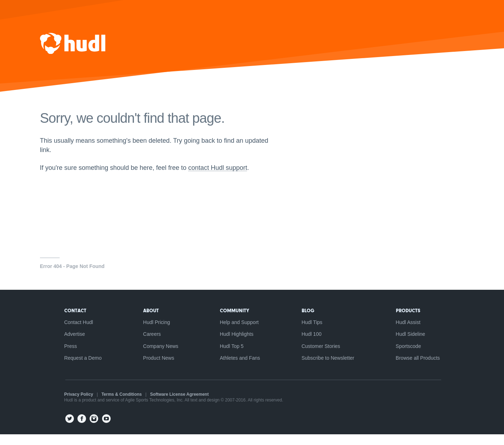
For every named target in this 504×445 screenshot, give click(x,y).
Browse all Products (421, 369)
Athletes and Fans (240, 369)
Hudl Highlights (237, 344)
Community (235, 320)
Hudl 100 (313, 344)
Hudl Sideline (414, 344)
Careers (150, 344)
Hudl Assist (411, 332)
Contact (72, 320)
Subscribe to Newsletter (330, 369)
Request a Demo (79, 369)
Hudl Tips (314, 332)
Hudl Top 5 (232, 356)
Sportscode (412, 356)
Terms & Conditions (118, 405)
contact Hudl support (224, 178)
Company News (159, 356)
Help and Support (239, 332)
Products (411, 320)
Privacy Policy (75, 405)
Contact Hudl (75, 332)
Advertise (71, 344)
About (149, 320)
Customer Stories (323, 356)
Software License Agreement (176, 405)
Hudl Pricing (155, 332)
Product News (157, 369)
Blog (310, 320)
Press (67, 356)
